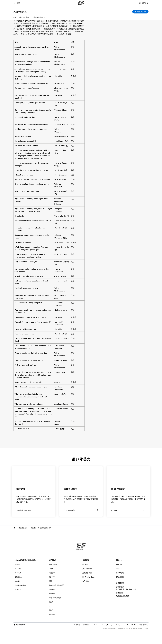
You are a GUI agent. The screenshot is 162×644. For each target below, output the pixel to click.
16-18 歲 (18, 582)
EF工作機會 (120, 590)
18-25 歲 (18, 586)
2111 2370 (120, 606)
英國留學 (52, 603)
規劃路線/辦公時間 (123, 609)
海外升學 (52, 590)
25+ (50, 619)
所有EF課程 (120, 586)
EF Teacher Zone (88, 590)
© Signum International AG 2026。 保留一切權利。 (132, 638)
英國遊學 (52, 586)
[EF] (81, 3)
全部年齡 (18, 603)
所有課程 (52, 628)
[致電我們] (143, 3)
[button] (17, 3)
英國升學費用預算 (55, 611)
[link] (20, 12)
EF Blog (85, 578)
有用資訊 (85, 594)
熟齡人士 (52, 624)
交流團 (51, 582)
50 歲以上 (18, 594)
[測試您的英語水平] (140, 12)
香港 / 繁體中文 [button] (19, 638)
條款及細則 (87, 638)
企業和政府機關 (20, 599)
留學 (50, 594)
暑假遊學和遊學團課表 (56, 599)
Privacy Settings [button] (108, 638)
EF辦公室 (119, 582)
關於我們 (119, 578)
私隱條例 (77, 638)
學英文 (51, 615)
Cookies (96, 638)
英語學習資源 (87, 582)
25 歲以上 (18, 590)
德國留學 (52, 607)
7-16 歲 (17, 578)
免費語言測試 (87, 586)
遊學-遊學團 (53, 578)
